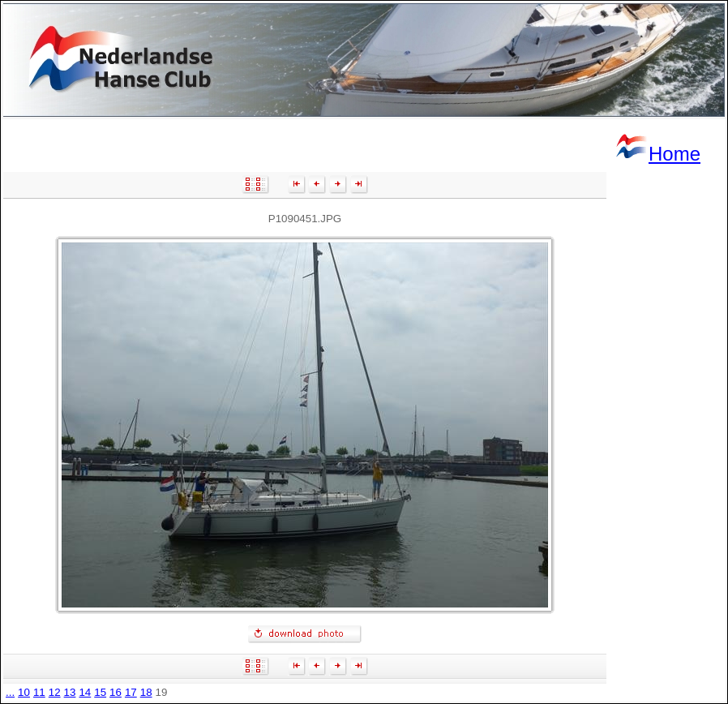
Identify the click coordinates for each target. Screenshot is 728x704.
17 (131, 692)
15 (100, 692)
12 (55, 692)
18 (146, 692)
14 (85, 692)
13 (70, 692)
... (10, 692)
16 (116, 692)
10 (24, 692)
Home (657, 154)
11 (39, 692)
